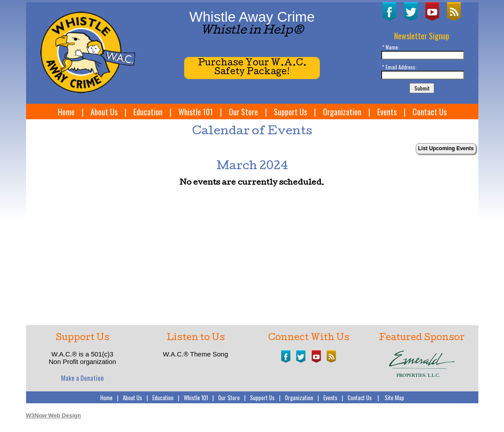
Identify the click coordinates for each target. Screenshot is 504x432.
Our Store (243, 112)
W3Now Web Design (54, 415)
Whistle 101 (196, 112)
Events (387, 112)
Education (148, 112)
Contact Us (430, 112)
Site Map (394, 398)
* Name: (391, 47)
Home (66, 112)
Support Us (290, 112)
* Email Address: (399, 67)
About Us (104, 112)
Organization (342, 112)
